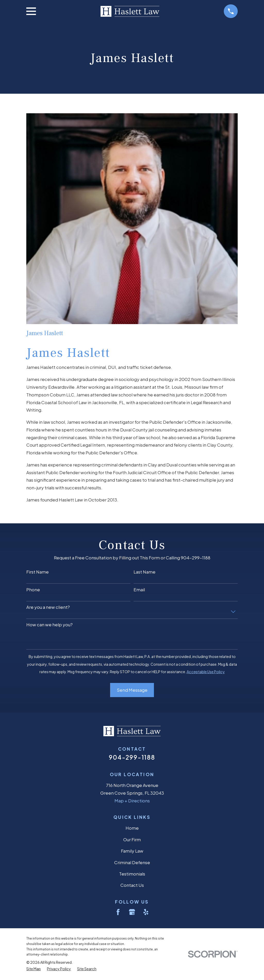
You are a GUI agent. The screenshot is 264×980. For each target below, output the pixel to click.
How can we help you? (49, 625)
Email (139, 589)
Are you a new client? (48, 607)
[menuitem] (34, 969)
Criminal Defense (132, 862)
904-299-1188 (132, 757)
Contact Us (132, 885)
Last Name (145, 572)
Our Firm (132, 839)
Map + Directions (132, 801)
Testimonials (132, 874)
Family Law (132, 851)
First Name (38, 572)
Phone (33, 589)
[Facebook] (118, 912)
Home (132, 828)
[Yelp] (146, 912)
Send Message (132, 690)
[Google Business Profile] (132, 912)
